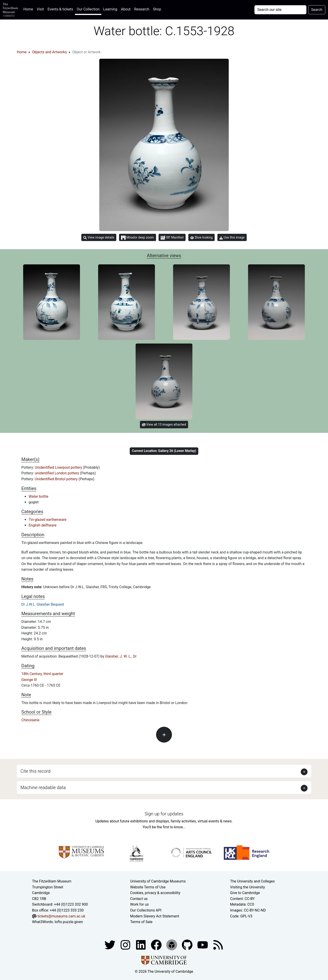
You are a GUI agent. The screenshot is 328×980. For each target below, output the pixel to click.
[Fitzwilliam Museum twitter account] (110, 945)
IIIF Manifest (172, 238)
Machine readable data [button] (43, 787)
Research (142, 9)
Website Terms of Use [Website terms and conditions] (148, 887)
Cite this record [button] (35, 771)
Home (29, 9)
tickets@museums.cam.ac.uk (61, 916)
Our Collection (88, 9)
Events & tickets (60, 9)
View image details (99, 238)
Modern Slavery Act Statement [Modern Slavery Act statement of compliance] (155, 916)
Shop (157, 9)
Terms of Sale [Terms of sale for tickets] (141, 922)
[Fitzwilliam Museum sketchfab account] (172, 945)
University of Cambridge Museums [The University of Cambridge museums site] (158, 881)
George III (29, 680)
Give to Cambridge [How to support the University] (245, 893)
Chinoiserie (30, 720)
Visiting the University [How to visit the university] (247, 887)
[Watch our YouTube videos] (203, 945)
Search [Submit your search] (317, 10)
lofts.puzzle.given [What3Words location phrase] (69, 922)
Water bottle (39, 496)
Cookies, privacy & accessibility (155, 893)
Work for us (139, 904)
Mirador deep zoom (137, 238)
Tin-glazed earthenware (47, 520)
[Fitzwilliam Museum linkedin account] (157, 945)
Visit (40, 9)
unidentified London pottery (57, 473)
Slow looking (201, 237)
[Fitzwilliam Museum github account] (188, 945)
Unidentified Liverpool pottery (59, 467)
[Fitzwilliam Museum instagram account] (126, 945)
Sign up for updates (164, 814)
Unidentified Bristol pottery (57, 479)
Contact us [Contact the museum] (139, 899)
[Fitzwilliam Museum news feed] (218, 945)
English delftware (42, 525)
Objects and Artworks (49, 52)
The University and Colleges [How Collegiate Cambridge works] (252, 881)
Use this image (232, 238)
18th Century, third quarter (42, 674)
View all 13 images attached (164, 424)
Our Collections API (146, 910)
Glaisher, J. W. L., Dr (121, 656)
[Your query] (280, 10)
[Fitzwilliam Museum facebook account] (141, 945)
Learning (110, 9)
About (126, 9)
